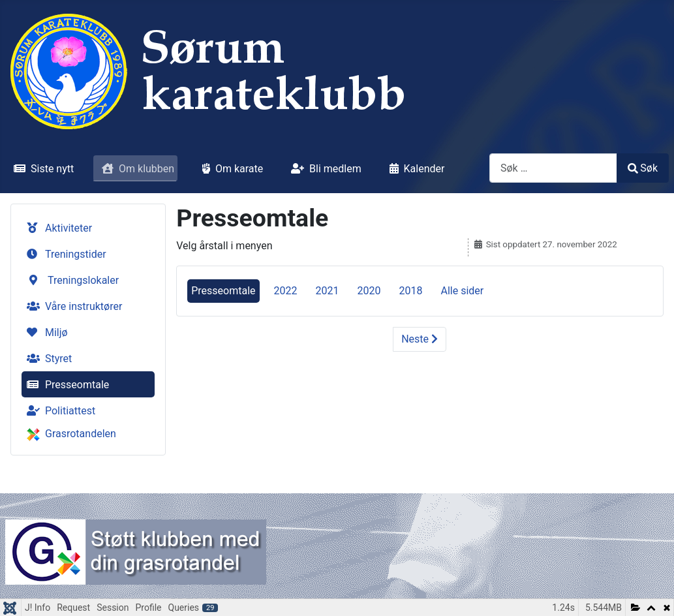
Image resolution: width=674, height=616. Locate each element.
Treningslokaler (71, 280)
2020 (369, 291)
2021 (328, 291)
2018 (410, 291)
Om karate (230, 169)
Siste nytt (41, 169)
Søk (643, 168)
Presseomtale (65, 385)
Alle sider (462, 291)
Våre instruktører (72, 306)
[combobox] (553, 168)
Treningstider (64, 254)
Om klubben (135, 169)
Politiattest (58, 411)
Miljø (45, 332)
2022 (286, 291)
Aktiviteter (57, 228)
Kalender (415, 169)
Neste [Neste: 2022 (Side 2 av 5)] (420, 339)
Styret (47, 359)
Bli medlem (324, 169)
